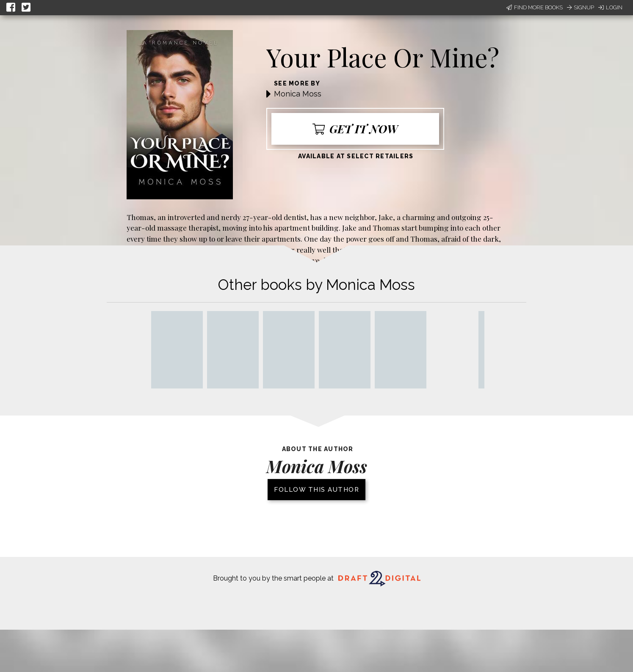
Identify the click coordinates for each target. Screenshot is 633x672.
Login (610, 7)
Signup (580, 7)
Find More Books (535, 7)
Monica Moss (298, 94)
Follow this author (316, 490)
